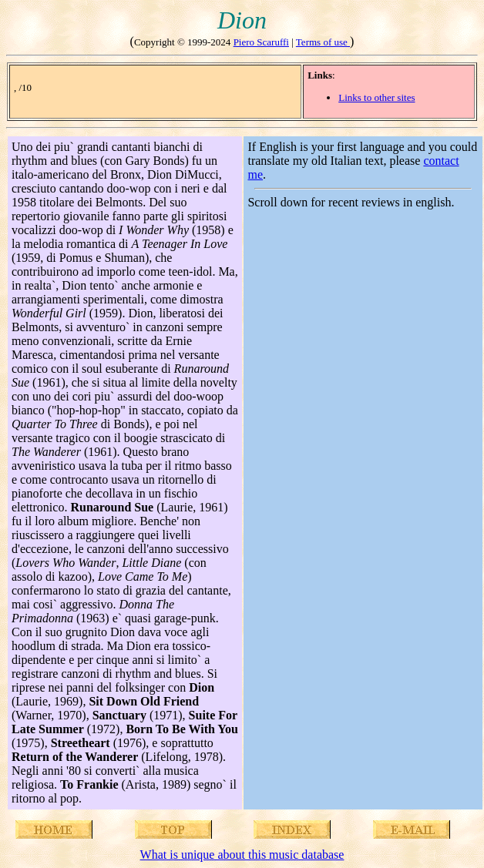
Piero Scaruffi (261, 42)
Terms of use (323, 42)
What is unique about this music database (242, 855)
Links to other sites (376, 97)
